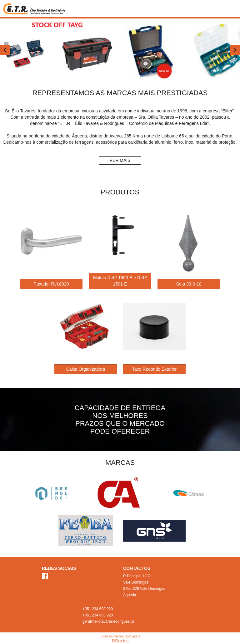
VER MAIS (120, 160)
